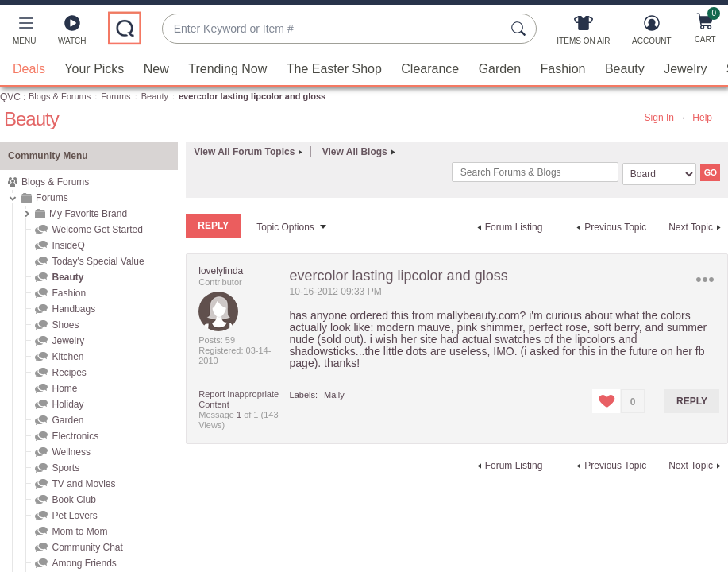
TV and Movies (83, 484)
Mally (334, 395)
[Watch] (72, 33)
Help (702, 118)
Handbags (73, 309)
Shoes (65, 325)
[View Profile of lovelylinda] (221, 271)
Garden (500, 69)
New (156, 69)
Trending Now (227, 69)
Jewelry (685, 69)
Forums (116, 96)
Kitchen (67, 357)
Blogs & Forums (60, 96)
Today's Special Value (98, 261)
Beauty (625, 69)
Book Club (73, 500)
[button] (24, 33)
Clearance (430, 69)
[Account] (651, 33)
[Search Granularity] (659, 174)
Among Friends (84, 563)
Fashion (563, 69)
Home (64, 388)
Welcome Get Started (97, 230)
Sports (65, 468)
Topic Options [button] (285, 227)
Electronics (75, 436)
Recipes (69, 373)
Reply (692, 401)
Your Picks (94, 69)
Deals (29, 69)
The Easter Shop (334, 69)
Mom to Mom (79, 531)
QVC (10, 97)
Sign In (659, 118)
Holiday (67, 404)
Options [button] (705, 279)
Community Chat (87, 547)
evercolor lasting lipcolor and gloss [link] (252, 96)
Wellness (71, 452)
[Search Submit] (521, 29)
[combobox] (333, 29)
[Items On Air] (583, 33)
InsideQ (68, 245)
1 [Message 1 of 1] (239, 415)
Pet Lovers (74, 516)
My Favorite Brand (88, 214)
